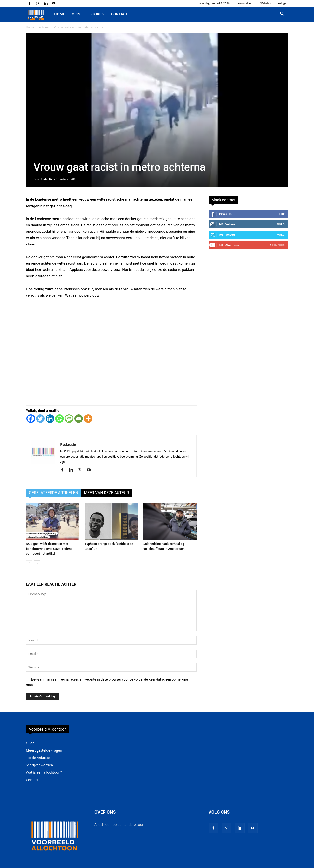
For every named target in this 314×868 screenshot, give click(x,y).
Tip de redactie (38, 758)
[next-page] (37, 563)
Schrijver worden (39, 765)
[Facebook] (31, 419)
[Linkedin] (50, 419)
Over (30, 743)
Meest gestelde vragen (44, 750)
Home (59, 14)
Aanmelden (245, 3)
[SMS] (69, 419)
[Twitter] (40, 419)
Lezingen (283, 3)
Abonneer (277, 245)
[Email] (79, 419)
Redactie (47, 179)
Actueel (44, 27)
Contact (119, 14)
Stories (97, 14)
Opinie (78, 14)
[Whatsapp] (59, 419)
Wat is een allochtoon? (44, 772)
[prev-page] (29, 563)
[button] (282, 15)
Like (282, 214)
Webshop (266, 3)
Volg (281, 224)
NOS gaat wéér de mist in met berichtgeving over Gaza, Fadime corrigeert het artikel (49, 549)
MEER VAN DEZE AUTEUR (106, 493)
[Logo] (38, 14)
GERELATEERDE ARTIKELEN (53, 493)
